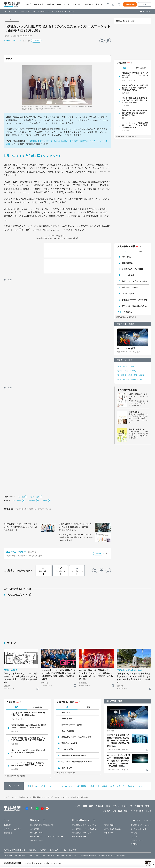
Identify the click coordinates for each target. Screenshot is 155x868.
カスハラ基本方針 (106, 855)
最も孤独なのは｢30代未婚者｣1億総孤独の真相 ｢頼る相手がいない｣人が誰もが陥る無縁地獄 (76, 537)
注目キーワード (124, 360)
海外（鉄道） (127, 257)
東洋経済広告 (110, 825)
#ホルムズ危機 (128, 366)
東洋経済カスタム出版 (113, 829)
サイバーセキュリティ (12, 829)
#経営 (119, 366)
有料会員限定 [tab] (141, 68)
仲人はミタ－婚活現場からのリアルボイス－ (135, 306)
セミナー (76, 4)
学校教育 (7, 825)
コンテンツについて (138, 829)
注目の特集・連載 (125, 324)
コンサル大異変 (128, 294)
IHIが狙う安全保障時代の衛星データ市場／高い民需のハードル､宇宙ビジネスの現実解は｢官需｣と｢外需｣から (118, 741)
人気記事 (50, 4)
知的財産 (51, 855)
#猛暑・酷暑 (133, 375)
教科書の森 (109, 833)
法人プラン (135, 837)
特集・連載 (39, 4)
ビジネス (9, 11)
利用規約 (134, 844)
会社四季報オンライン (39, 829)
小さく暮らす (127, 312)
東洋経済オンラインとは (125, 21)
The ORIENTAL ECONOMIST (42, 825)
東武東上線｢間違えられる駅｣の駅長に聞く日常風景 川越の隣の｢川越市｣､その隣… (135, 88)
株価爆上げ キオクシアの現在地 (134, 300)
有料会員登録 (130, 4)
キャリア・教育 (39, 11)
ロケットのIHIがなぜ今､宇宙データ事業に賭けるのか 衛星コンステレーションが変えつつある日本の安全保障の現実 (119, 761)
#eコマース (17, 500)
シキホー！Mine (36, 840)
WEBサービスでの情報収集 (14, 855)
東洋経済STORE (37, 833)
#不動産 (44, 500)
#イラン (143, 379)
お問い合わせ (120, 855)
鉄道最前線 (8, 833)
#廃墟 (142, 375)
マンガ (67, 4)
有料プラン (135, 833)
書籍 (98, 4)
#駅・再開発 (121, 375)
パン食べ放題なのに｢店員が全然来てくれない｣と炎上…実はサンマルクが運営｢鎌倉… (135, 100)
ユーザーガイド (137, 840)
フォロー (36, 41)
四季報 (88, 4)
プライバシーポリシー (36, 855)
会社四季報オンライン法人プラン (85, 829)
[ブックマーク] (102, 41)
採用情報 (43, 850)
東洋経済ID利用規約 (88, 855)
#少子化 (21, 497)
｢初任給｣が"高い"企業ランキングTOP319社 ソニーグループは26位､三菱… (135, 75)
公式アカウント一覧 (58, 850)
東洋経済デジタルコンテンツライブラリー (47, 837)
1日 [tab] (125, 251)
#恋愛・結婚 (35, 497)
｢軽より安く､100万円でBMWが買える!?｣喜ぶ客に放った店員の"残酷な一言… (134, 113)
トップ (28, 4)
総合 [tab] (125, 68)
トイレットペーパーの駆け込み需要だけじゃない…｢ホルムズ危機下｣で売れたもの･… (135, 125)
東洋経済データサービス (82, 833)
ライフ (50, 11)
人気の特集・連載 (126, 246)
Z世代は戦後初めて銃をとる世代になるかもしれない (139, 396)
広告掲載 (73, 850)
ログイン (145, 4)
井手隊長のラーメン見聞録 (132, 269)
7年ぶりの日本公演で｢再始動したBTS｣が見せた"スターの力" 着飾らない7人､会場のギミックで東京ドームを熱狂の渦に (96, 675)
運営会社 (32, 850)
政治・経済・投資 (22, 11)
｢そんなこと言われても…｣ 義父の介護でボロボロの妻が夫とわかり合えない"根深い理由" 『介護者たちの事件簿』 (21, 678)
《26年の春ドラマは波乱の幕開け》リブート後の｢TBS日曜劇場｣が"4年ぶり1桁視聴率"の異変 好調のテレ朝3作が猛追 (58, 675)
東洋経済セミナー (79, 837)
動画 (59, 4)
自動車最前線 (127, 263)
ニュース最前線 (128, 275)
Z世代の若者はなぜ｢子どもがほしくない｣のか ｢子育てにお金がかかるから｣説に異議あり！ (21, 527)
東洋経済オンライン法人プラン (84, 825)
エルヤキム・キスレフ (12, 41)
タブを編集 (146, 12)
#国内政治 (135, 379)
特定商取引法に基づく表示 (67, 855)
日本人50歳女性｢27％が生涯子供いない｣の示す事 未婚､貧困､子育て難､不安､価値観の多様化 (75, 527)
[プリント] (108, 41)
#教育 (119, 379)
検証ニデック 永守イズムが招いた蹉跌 (135, 281)
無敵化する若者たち (137, 429)
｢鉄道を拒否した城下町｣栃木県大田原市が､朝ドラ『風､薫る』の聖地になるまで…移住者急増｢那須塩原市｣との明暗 (133, 678)
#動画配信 (31, 500)
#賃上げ (126, 379)
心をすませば (134, 412)
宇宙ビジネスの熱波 (130, 287)
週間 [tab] (141, 251)
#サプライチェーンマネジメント (129, 371)
